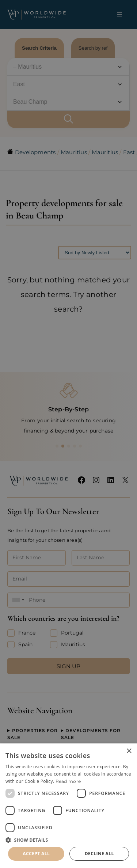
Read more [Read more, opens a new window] (68, 781)
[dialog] (68, 806)
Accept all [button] (36, 854)
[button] (68, 840)
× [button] (129, 751)
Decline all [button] (99, 854)
